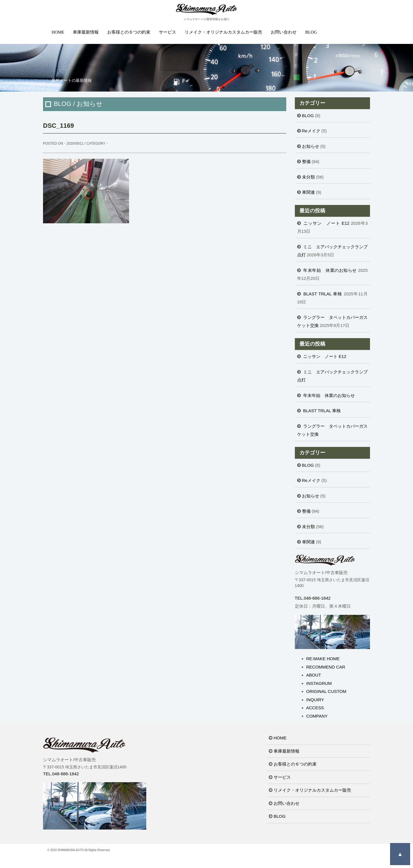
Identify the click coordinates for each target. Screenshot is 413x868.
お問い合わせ (284, 32)
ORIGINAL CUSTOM (326, 691)
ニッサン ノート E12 (326, 223)
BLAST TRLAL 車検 (323, 294)
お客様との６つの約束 (129, 32)
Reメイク (311, 131)
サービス (167, 32)
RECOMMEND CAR (326, 667)
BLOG (311, 32)
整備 (306, 161)
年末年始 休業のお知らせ (330, 270)
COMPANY (317, 716)
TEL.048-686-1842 (313, 598)
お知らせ (311, 146)
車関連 (308, 192)
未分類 (308, 177)
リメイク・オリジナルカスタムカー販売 (223, 32)
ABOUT (314, 675)
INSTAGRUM (319, 683)
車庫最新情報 (86, 32)
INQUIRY (315, 700)
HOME (58, 32)
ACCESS (315, 708)
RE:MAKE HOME (323, 659)
